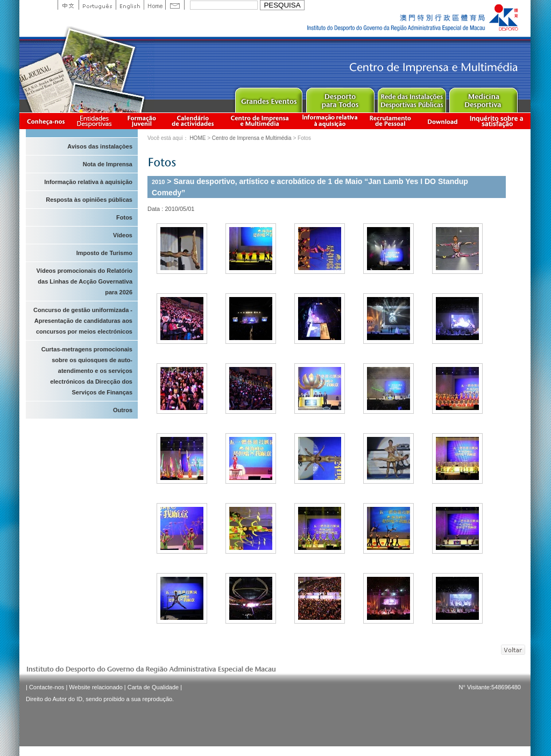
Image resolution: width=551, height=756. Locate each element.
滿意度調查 (498, 121)
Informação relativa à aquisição (330, 121)
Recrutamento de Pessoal (391, 121)
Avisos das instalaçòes (100, 146)
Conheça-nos (46, 121)
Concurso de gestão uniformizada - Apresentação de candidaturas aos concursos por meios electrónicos (83, 321)
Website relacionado (96, 687)
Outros (123, 410)
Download (442, 121)
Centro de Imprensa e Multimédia (260, 121)
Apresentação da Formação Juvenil (142, 121)
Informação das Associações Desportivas (96, 121)
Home (154, 5)
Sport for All (340, 98)
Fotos (124, 217)
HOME (197, 138)
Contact (175, 5)
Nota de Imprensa (108, 164)
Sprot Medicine (483, 98)
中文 (68, 5)
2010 (158, 182)
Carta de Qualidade (153, 687)
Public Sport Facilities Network (411, 98)
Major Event (268, 98)
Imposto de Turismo (104, 253)
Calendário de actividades (193, 121)
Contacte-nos (47, 687)
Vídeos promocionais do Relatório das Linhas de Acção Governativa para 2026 (84, 281)
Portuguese (97, 5)
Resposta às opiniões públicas (89, 200)
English (130, 5)
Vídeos (123, 235)
